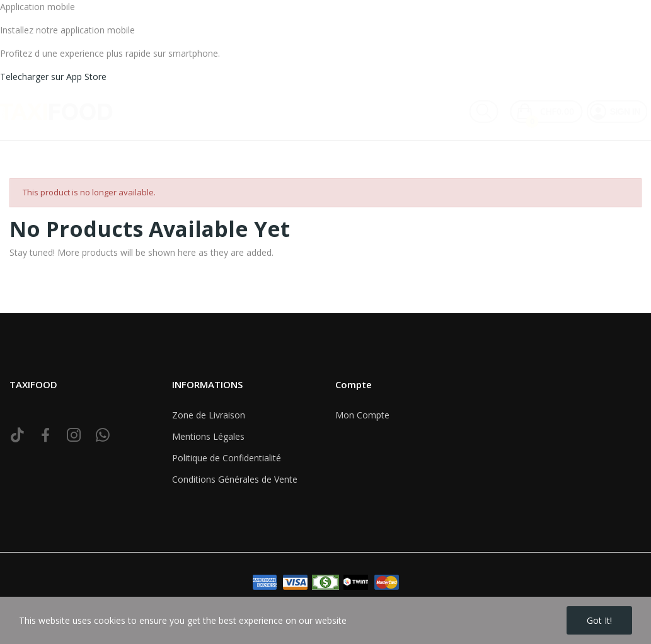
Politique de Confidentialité (227, 458)
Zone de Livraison (209, 415)
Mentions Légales (208, 436)
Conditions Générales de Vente (235, 479)
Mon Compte (362, 415)
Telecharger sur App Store (53, 77)
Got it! (599, 620)
